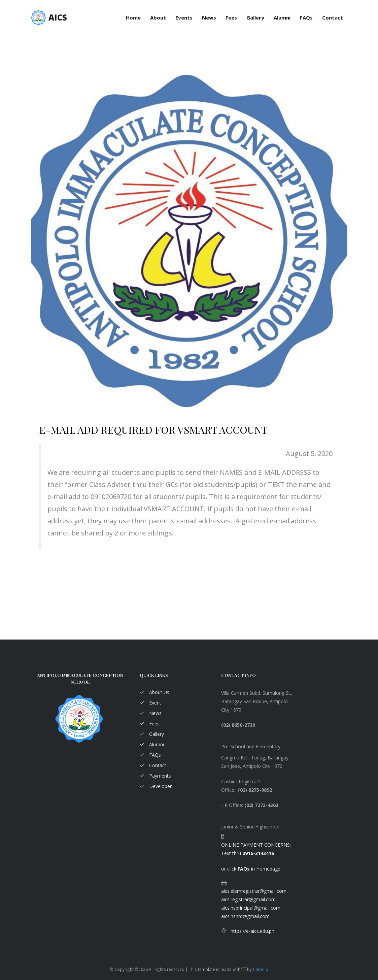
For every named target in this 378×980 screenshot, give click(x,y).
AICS (58, 17)
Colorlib (261, 969)
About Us (154, 692)
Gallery (255, 18)
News (209, 18)
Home (133, 18)
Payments (155, 776)
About (158, 18)
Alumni (282, 18)
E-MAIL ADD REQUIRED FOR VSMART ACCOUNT (153, 430)
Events (184, 18)
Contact (333, 18)
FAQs (306, 18)
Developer (156, 786)
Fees (231, 18)
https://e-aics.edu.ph (248, 931)
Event (150, 703)
